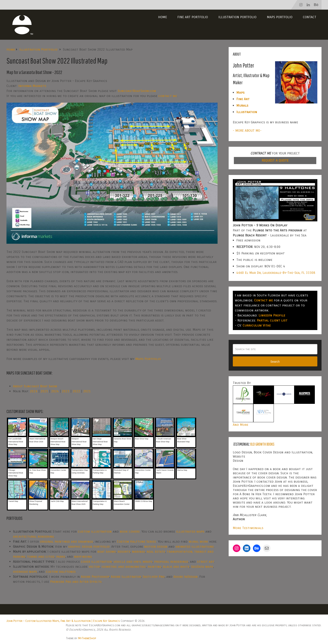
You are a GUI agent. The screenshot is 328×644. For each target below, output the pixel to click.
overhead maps (25, 572)
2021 (87, 391)
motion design (156, 546)
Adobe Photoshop (95, 577)
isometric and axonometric (124, 567)
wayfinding (83, 557)
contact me (168, 96)
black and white (176, 567)
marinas (138, 552)
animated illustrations (195, 546)
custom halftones (61, 572)
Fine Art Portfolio (193, 17)
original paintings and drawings (67, 541)
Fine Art (243, 99)
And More (241, 425)
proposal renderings (171, 562)
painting (154, 567)
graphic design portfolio (89, 546)
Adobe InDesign (186, 577)
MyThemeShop (87, 638)
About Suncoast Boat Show (35, 386)
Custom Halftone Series (136, 541)
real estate (156, 552)
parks (61, 557)
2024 (55, 391)
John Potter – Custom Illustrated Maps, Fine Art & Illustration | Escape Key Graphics (63, 621)
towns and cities (41, 557)
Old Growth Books (262, 444)
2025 (44, 391)
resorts (124, 552)
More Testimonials (248, 528)
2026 (34, 391)
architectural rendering (33, 536)
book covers (130, 531)
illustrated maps (190, 531)
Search (275, 362)
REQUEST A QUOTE (275, 160)
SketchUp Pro (154, 577)
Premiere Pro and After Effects (76, 582)
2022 (76, 391)
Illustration (247, 112)
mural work (198, 541)
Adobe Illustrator (126, 577)
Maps (240, 92)
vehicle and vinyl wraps (133, 562)
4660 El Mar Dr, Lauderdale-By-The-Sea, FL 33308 (276, 273)
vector (94, 567)
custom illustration (95, 531)
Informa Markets (32, 86)
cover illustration (96, 562)
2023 (66, 391)
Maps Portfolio (280, 17)
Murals (242, 105)
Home (163, 17)
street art (206, 562)
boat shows (107, 552)
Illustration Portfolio (237, 17)
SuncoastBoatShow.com (137, 91)
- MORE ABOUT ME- (247, 131)
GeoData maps (202, 567)
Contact (310, 17)
